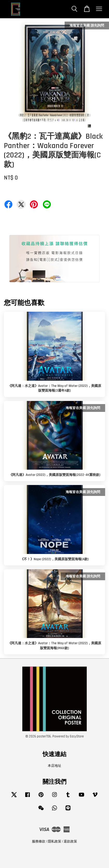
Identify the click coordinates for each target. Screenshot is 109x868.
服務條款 (39, 841)
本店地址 (55, 766)
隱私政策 (55, 841)
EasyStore (77, 736)
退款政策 (70, 841)
